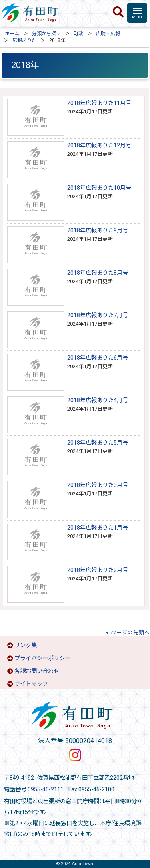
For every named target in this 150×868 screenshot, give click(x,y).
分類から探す (46, 34)
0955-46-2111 (46, 790)
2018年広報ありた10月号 (99, 188)
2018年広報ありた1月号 (98, 528)
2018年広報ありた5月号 (98, 443)
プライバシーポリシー (42, 658)
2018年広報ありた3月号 (98, 485)
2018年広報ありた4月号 (98, 400)
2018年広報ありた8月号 (98, 273)
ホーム (12, 34)
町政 (78, 34)
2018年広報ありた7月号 (98, 315)
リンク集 (26, 645)
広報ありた (24, 40)
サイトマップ (31, 684)
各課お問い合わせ (37, 671)
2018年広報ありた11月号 (99, 103)
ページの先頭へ (130, 633)
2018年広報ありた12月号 (99, 146)
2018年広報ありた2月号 (98, 570)
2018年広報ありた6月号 (98, 358)
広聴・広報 (108, 34)
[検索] (118, 12)
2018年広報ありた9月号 (98, 231)
